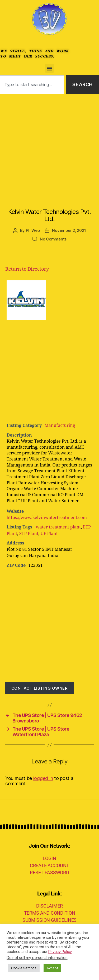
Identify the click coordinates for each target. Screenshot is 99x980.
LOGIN (50, 858)
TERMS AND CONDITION (50, 913)
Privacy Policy (60, 952)
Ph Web (33, 230)
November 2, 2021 (69, 230)
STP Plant (29, 534)
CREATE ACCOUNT (49, 865)
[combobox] (32, 85)
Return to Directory (27, 269)
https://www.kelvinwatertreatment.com (47, 518)
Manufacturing (60, 426)
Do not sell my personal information (37, 958)
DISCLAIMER (49, 906)
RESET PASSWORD (49, 872)
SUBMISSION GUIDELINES (49, 920)
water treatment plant (58, 527)
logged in (43, 778)
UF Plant (49, 534)
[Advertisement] (49, 146)
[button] (49, 68)
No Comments (53, 239)
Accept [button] (52, 968)
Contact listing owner (40, 688)
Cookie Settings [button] (24, 968)
